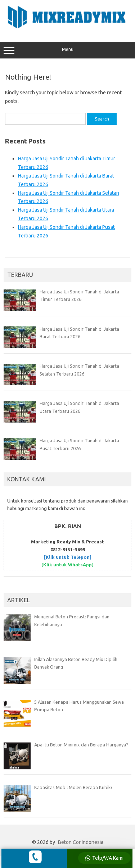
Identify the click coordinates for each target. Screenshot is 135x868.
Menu (67, 50)
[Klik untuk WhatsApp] (67, 565)
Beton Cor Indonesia (81, 842)
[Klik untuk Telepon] (68, 557)
